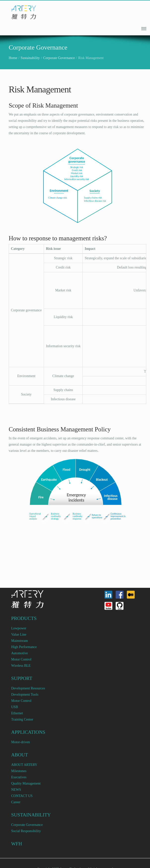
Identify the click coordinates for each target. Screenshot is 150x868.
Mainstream (19, 641)
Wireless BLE (21, 666)
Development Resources (28, 688)
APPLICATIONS (28, 732)
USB (15, 707)
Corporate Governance (59, 58)
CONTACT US (22, 796)
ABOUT (20, 755)
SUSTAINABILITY (31, 815)
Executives (19, 777)
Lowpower (19, 628)
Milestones (19, 771)
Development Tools (25, 695)
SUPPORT (22, 678)
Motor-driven (20, 742)
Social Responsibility (26, 831)
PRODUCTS (24, 618)
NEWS (16, 790)
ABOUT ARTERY (24, 765)
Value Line (19, 634)
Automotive (19, 653)
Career (16, 802)
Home (13, 58)
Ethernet (17, 713)
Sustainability (30, 58)
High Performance (24, 647)
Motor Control (21, 659)
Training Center (22, 719)
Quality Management (26, 783)
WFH (17, 844)
